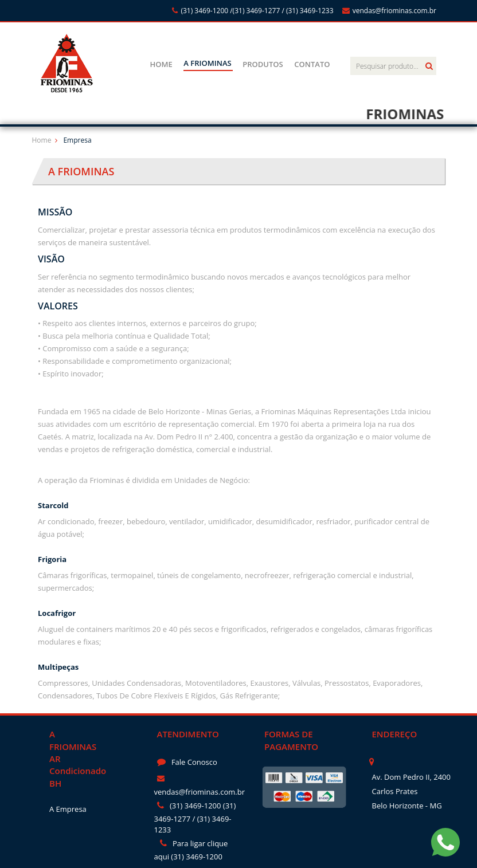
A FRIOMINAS (207, 63)
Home (42, 140)
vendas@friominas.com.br (389, 11)
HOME (161, 64)
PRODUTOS (263, 64)
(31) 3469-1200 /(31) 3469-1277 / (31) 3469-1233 (253, 11)
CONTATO (312, 64)
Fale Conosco (187, 762)
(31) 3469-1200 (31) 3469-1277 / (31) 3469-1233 (195, 818)
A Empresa (68, 809)
